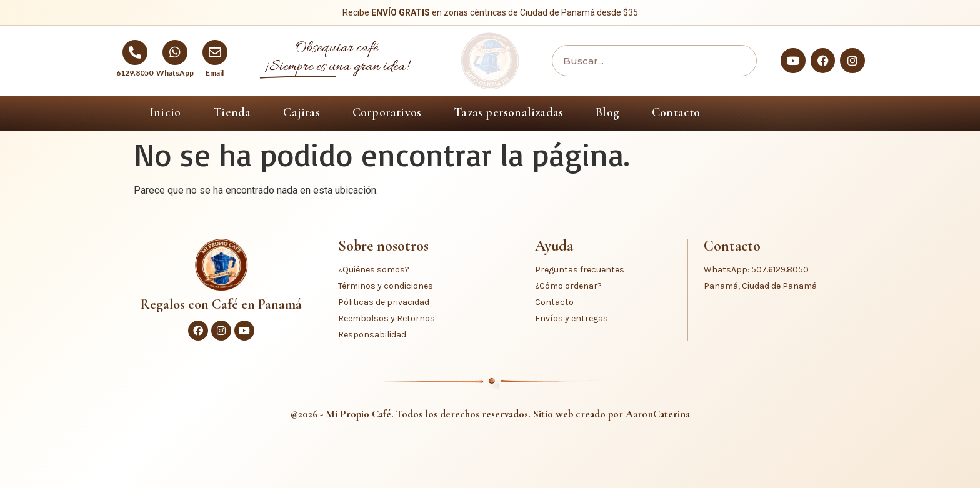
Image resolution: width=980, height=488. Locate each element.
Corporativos (387, 112)
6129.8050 (135, 73)
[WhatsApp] (175, 52)
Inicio (165, 112)
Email (215, 73)
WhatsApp (175, 73)
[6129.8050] (135, 52)
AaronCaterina (658, 414)
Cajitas (301, 112)
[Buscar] (737, 61)
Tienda (232, 112)
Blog (607, 112)
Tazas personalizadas (508, 112)
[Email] (215, 52)
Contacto (676, 112)
